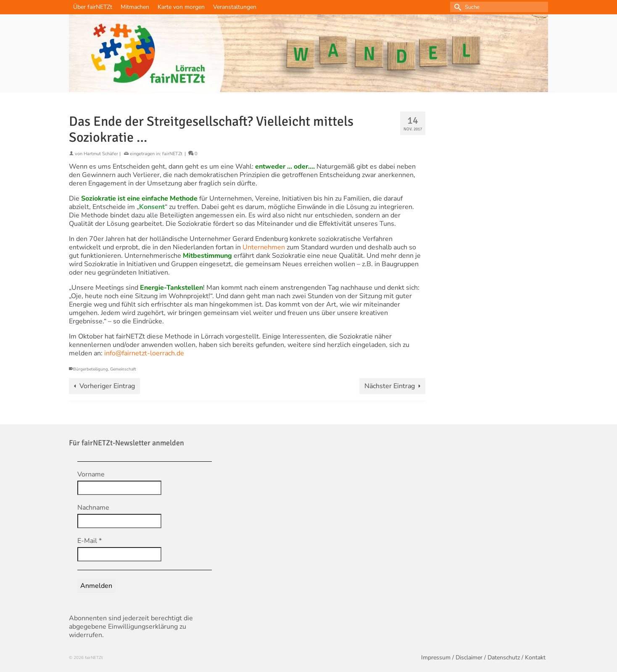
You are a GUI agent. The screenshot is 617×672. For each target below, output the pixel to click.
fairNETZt (172, 154)
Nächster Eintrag (390, 386)
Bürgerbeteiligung (91, 369)
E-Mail (90, 541)
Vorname (91, 474)
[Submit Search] (456, 7)
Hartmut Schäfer (101, 154)
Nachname (93, 508)
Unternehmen (264, 247)
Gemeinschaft (123, 369)
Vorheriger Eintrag (107, 386)
